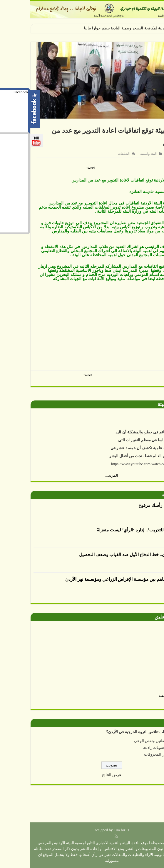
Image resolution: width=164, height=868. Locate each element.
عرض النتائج (82, 775)
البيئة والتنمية (119, 154)
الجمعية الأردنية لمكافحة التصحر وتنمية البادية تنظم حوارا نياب (103, 28)
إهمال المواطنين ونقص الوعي (128, 741)
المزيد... (82, 475)
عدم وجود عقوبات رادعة (133, 748)
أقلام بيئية (142, 495)
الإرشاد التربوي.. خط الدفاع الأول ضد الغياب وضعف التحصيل (105, 555)
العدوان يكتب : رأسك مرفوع (134, 505)
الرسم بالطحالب (145, 696)
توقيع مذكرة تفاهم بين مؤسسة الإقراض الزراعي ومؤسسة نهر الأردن (98, 579)
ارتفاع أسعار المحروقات (133, 754)
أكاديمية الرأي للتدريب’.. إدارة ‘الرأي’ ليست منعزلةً (114, 530)
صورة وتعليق (138, 617)
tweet (61, 168)
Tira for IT (92, 830)
